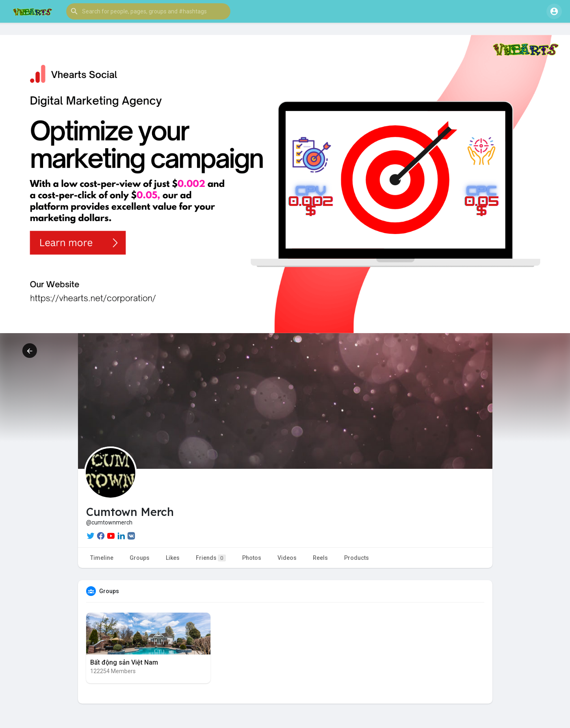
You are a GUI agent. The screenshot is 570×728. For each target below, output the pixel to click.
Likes (173, 558)
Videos (287, 558)
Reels (320, 558)
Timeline (102, 558)
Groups (140, 558)
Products (357, 558)
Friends (211, 558)
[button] (148, 11)
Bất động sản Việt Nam (124, 662)
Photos (252, 558)
